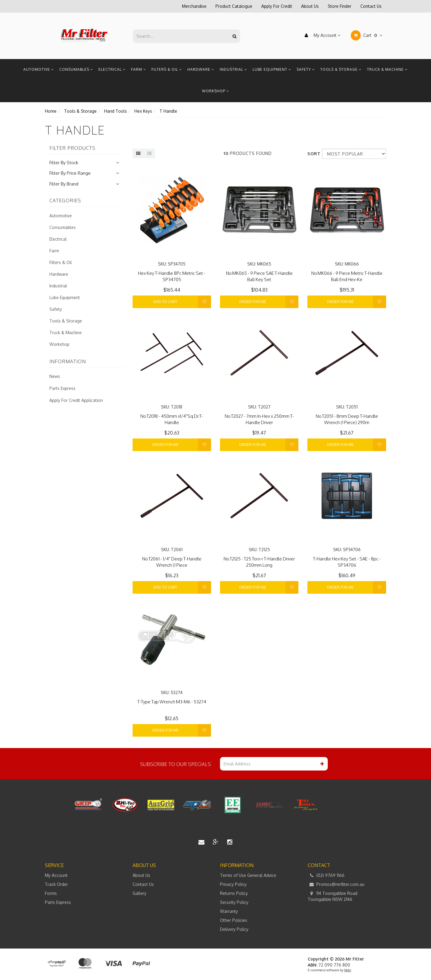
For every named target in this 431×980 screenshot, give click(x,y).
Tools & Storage (341, 69)
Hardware (201, 69)
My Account (321, 35)
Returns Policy (234, 893)
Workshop (216, 91)
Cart (366, 35)
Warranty (229, 911)
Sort (312, 154)
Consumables (76, 69)
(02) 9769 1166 (326, 875)
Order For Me (253, 302)
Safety (306, 69)
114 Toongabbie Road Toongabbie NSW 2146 (333, 896)
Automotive (39, 69)
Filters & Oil (167, 69)
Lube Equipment (272, 69)
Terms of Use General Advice (248, 875)
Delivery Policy (234, 929)
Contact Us (371, 6)
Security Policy (234, 902)
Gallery (139, 893)
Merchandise (194, 6)
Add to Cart (165, 302)
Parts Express (62, 388)
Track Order (56, 884)
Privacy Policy (233, 884)
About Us (310, 6)
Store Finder (340, 6)
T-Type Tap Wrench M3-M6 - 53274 (172, 702)
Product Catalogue (234, 6)
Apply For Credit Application (76, 400)
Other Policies (234, 920)
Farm (139, 69)
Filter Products (72, 148)
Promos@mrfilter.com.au (336, 884)
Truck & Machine (387, 69)
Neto (348, 970)
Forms (51, 893)
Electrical (112, 69)
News (55, 376)
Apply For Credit (277, 6)
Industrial (233, 69)
